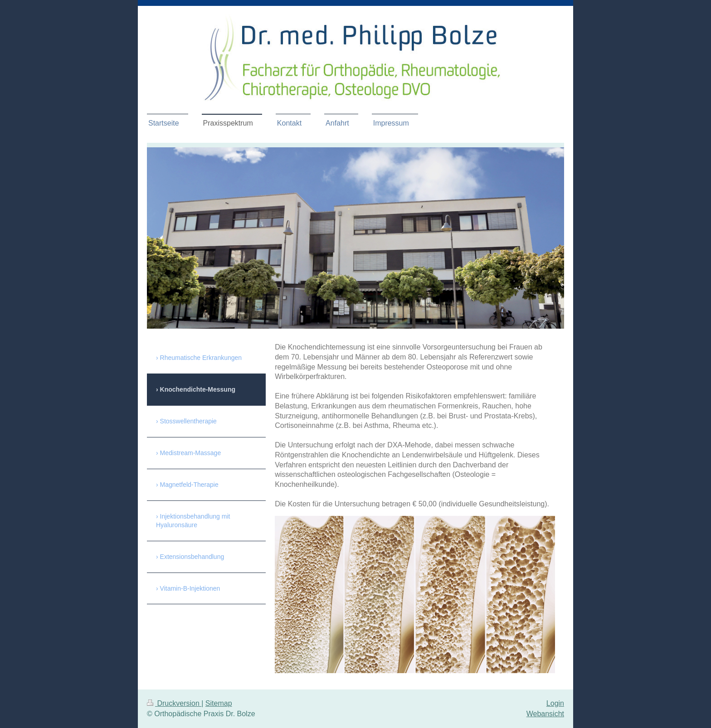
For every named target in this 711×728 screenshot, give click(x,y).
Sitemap (219, 703)
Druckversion (174, 703)
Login (555, 703)
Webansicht (545, 714)
